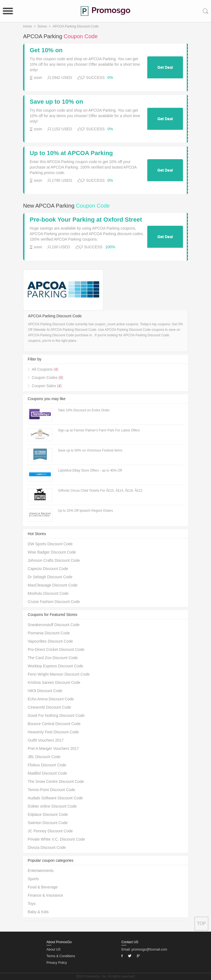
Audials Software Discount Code (55, 798)
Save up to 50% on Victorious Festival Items (90, 450)
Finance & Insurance (45, 895)
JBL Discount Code (44, 757)
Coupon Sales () (47, 386)
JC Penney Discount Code (50, 831)
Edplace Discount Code (48, 814)
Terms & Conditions (61, 956)
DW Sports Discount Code (50, 544)
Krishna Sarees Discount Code (54, 682)
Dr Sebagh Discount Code (50, 577)
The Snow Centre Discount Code (56, 781)
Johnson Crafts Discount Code (54, 560)
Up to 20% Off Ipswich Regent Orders (86, 511)
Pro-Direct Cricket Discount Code (56, 649)
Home (27, 26)
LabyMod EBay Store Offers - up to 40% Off (90, 470)
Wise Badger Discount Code (52, 552)
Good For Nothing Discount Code (56, 715)
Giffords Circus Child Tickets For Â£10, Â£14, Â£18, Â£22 (100, 491)
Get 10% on (46, 50)
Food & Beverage (43, 887)
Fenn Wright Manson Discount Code (59, 674)
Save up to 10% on (56, 102)
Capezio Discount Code (48, 569)
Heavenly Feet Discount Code (53, 732)
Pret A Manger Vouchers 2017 (53, 748)
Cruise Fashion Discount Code (54, 602)
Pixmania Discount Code (49, 633)
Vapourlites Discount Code (50, 641)
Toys (32, 904)
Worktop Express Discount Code (55, 666)
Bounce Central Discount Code (54, 724)
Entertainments (41, 871)
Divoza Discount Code (47, 847)
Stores (42, 26)
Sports (33, 879)
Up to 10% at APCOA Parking (71, 153)
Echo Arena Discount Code (51, 699)
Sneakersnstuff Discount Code (54, 625)
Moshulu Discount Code (48, 593)
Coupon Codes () (48, 378)
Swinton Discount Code (48, 823)
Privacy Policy (57, 963)
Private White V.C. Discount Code (56, 839)
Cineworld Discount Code (49, 707)
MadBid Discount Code (47, 773)
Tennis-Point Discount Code (52, 790)
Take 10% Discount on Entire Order (84, 410)
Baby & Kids (38, 912)
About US (53, 949)
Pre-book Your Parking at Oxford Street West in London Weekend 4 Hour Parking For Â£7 (86, 220)
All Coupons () (45, 369)
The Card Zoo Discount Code (53, 658)
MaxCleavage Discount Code (53, 585)
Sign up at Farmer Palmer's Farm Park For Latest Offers (99, 430)
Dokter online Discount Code (52, 806)
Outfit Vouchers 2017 (46, 740)
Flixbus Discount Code (47, 765)
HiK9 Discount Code (45, 691)
